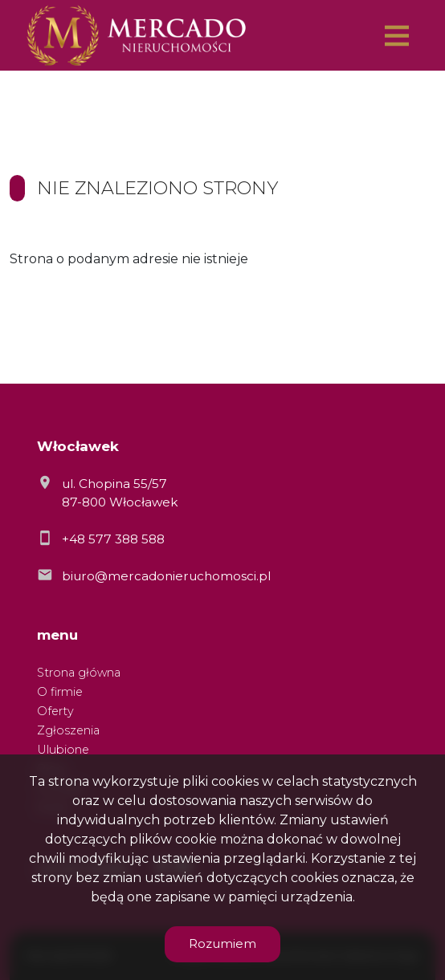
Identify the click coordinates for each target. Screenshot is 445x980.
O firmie (60, 692)
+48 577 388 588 (113, 539)
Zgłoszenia (68, 730)
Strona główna (79, 673)
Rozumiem (222, 943)
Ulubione (63, 750)
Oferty (55, 711)
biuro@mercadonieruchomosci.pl (166, 576)
